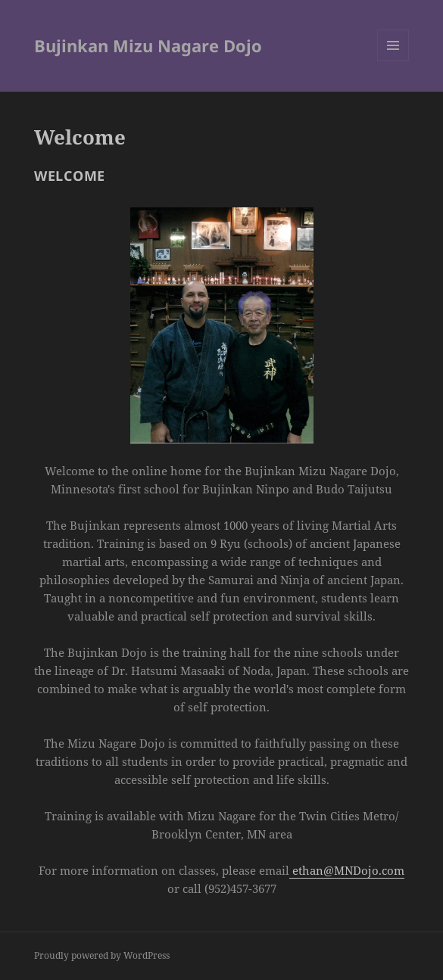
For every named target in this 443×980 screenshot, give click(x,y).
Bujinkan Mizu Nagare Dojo (148, 45)
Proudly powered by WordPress (102, 955)
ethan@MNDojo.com (347, 870)
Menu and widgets (393, 61)
